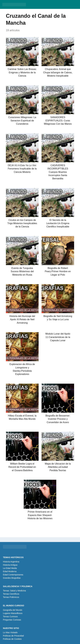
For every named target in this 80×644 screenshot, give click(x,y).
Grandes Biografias (12, 578)
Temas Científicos (11, 594)
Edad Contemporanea (13, 575)
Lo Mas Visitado (10, 632)
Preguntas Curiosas (12, 620)
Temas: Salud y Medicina (14, 591)
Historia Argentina (11, 562)
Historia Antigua (10, 565)
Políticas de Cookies (12, 639)
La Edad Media (10, 568)
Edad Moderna (10, 571)
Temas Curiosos (10, 617)
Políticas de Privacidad (13, 636)
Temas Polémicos (11, 597)
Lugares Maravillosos (13, 613)
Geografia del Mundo (13, 610)
